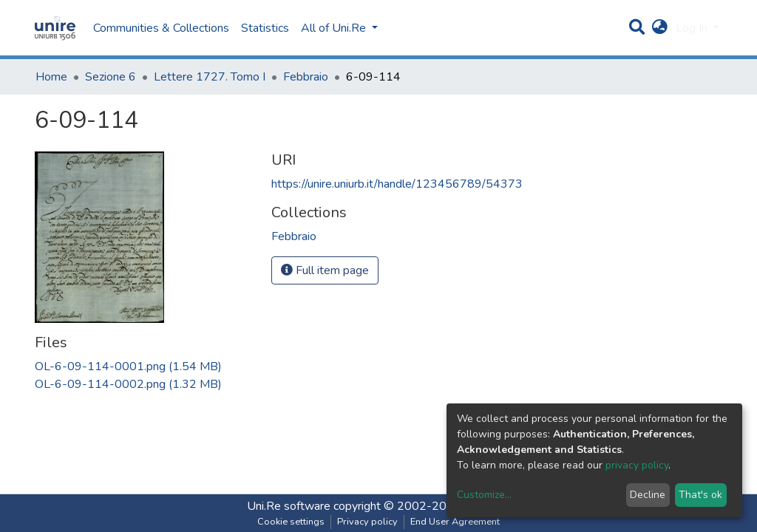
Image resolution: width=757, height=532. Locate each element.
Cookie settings (291, 522)
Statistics (265, 28)
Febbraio (306, 77)
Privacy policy (367, 522)
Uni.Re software (289, 506)
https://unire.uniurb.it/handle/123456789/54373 (397, 184)
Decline (648, 495)
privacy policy (637, 465)
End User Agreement (455, 522)
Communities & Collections (161, 28)
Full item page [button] (325, 270)
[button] (660, 28)
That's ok (700, 495)
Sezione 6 (111, 77)
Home (51, 77)
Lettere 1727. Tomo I (210, 77)
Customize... (484, 495)
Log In (693, 28)
